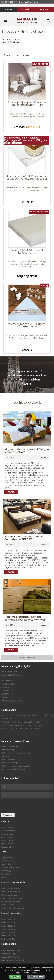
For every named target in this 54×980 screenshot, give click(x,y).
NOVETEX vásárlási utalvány (14, 769)
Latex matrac (7, 834)
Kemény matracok (10, 895)
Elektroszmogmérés (10, 746)
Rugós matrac (7, 847)
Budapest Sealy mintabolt (13, 960)
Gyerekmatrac (8, 837)
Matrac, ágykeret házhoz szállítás (16, 753)
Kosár (8, 9)
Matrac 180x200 (8, 929)
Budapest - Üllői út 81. (11, 950)
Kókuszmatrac (8, 827)
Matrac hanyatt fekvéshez (13, 908)
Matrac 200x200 (9, 919)
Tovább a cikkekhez (27, 658)
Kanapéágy (6, 861)
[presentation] (22, 806)
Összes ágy (6, 864)
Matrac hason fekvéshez (12, 898)
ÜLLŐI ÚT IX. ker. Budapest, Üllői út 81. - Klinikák (21, 722)
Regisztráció (26, 9)
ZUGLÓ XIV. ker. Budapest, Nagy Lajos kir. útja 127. (22, 725)
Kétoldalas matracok (11, 888)
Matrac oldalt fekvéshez (12, 892)
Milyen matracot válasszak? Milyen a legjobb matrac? (28, 450)
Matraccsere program (11, 763)
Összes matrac (8, 844)
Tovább (11, 492)
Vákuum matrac (8, 831)
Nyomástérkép (8, 750)
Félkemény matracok (11, 902)
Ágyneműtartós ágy (10, 867)
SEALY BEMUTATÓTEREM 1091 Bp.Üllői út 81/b (20, 729)
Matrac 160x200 (8, 923)
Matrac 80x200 (8, 926)
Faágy (4, 877)
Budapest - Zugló (9, 954)
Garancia (5, 756)
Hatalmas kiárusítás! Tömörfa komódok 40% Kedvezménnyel (25, 618)
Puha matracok (8, 905)
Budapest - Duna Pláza (11, 957)
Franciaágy (6, 871)
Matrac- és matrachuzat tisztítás (16, 766)
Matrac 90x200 (8, 932)
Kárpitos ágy (7, 874)
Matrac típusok (8, 840)
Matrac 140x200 (8, 939)
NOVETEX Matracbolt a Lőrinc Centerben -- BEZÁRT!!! (24, 538)
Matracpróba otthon (10, 759)
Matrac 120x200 (8, 936)
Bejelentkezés (46, 9)
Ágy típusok (7, 858)
